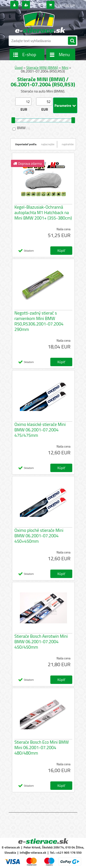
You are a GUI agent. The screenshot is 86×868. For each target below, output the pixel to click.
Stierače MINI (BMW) (42, 68)
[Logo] (40, 22)
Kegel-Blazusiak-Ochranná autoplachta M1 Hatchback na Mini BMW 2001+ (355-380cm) (43, 213)
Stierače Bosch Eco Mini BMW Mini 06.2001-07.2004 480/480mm (42, 748)
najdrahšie (68, 144)
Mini (65, 68)
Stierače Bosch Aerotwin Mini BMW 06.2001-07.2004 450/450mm (41, 642)
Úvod (19, 68)
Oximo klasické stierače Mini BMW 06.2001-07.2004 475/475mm (40, 430)
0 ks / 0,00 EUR (66, 5)
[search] (72, 41)
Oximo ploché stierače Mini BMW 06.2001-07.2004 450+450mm (39, 536)
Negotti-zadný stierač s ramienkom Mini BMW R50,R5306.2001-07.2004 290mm (39, 321)
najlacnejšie (48, 144)
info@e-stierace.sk (33, 852)
